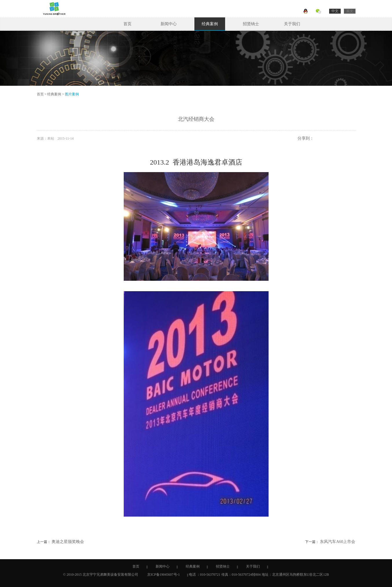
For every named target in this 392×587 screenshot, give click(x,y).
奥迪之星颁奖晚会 (68, 542)
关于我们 (292, 24)
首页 (127, 24)
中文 (335, 11)
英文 (350, 11)
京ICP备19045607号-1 (164, 575)
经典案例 (210, 24)
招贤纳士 (251, 24)
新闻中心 (169, 24)
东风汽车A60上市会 (338, 542)
